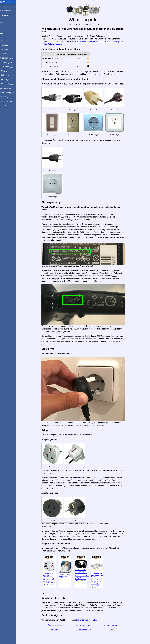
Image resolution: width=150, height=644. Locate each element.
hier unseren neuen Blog (88, 620)
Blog (3, 23)
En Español (6, 45)
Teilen (112, 630)
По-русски (7, 80)
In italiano (7, 49)
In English (5, 41)
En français (8, 62)
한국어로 (7, 97)
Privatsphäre (57, 630)
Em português (9, 58)
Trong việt (7, 88)
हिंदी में (5, 71)
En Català (5, 54)
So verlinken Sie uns (84, 630)
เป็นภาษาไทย (8, 101)
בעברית (6, 105)
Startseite (5, 7)
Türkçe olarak (9, 93)
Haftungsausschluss (112, 625)
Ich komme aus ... (9, 11)
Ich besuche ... (7, 15)
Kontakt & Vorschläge (84, 625)
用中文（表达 (9, 67)
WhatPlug (6, 2)
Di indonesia (8, 84)
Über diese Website (57, 625)
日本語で (7, 75)
